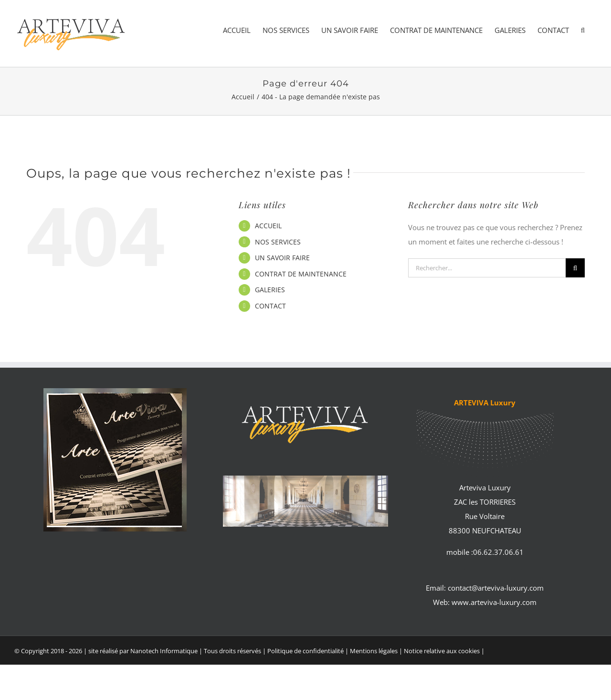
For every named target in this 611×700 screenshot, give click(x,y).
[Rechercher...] (487, 268)
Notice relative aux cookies (442, 651)
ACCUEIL (268, 226)
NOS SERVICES (278, 242)
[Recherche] (575, 268)
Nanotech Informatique (164, 651)
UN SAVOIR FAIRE (282, 258)
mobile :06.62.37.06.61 (485, 552)
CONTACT (270, 306)
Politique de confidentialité (305, 651)
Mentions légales (374, 651)
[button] (583, 30)
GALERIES (270, 290)
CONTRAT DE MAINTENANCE (301, 274)
